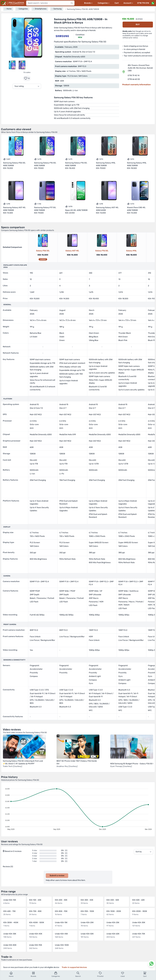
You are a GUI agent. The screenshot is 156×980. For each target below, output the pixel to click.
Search (78, 974)
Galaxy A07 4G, (72, 251)
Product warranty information (136, 85)
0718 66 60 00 (134, 79)
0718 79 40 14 (134, 75)
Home (11, 974)
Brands (33, 974)
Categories (56, 974)
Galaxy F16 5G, (102, 251)
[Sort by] (144, 852)
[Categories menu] (104, 3)
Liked (123, 974)
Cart (117, 3)
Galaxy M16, (131, 251)
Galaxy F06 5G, (43, 251)
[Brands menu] (89, 3)
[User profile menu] (128, 3)
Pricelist (100, 974)
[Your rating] (27, 86)
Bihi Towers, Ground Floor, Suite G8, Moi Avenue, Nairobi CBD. (140, 68)
